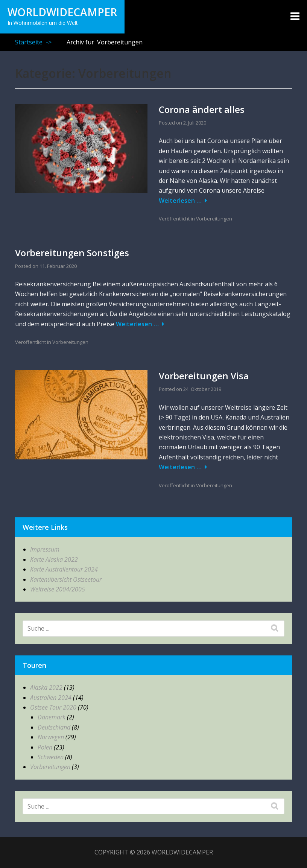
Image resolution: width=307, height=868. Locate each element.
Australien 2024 (51, 698)
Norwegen (51, 737)
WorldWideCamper (62, 12)
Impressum (45, 549)
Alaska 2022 (46, 687)
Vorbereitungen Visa (204, 376)
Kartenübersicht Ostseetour (66, 579)
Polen (45, 747)
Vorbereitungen (214, 219)
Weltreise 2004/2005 (58, 589)
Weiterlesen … (180, 201)
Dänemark (52, 717)
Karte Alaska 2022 (54, 559)
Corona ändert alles (202, 109)
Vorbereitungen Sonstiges (72, 253)
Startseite (33, 42)
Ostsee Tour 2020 (53, 707)
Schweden (51, 757)
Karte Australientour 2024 (64, 569)
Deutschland (54, 727)
